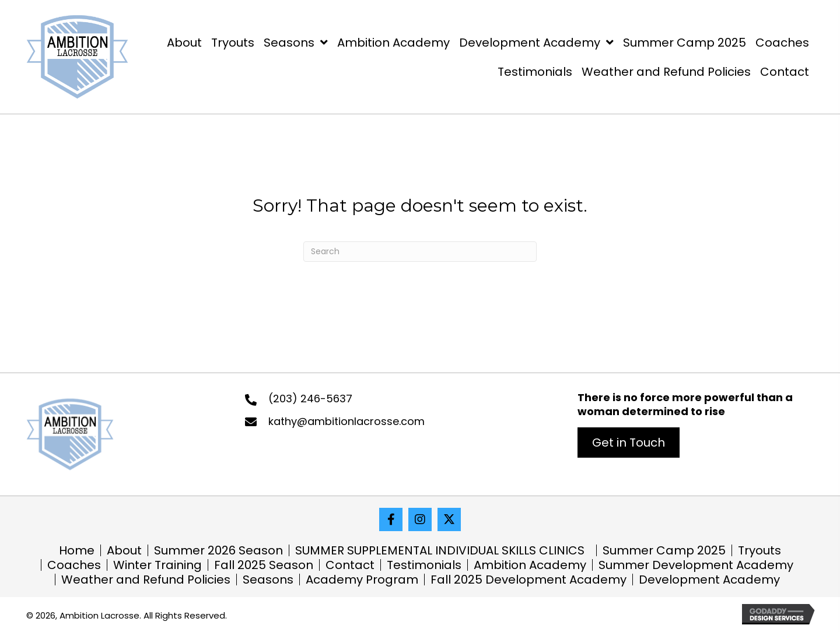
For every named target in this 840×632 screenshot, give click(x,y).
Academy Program (362, 580)
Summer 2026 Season (218, 550)
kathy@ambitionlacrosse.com (346, 421)
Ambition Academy (530, 565)
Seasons (268, 580)
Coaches (74, 565)
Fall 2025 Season (264, 565)
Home (77, 550)
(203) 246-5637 (310, 398)
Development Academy (709, 580)
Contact (350, 565)
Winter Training (157, 565)
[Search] (420, 252)
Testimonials (424, 565)
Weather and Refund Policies (146, 580)
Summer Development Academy (696, 565)
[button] (629, 443)
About (124, 550)
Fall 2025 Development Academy (528, 580)
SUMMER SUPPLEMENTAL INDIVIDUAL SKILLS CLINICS (443, 550)
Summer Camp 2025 (664, 550)
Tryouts (759, 550)
